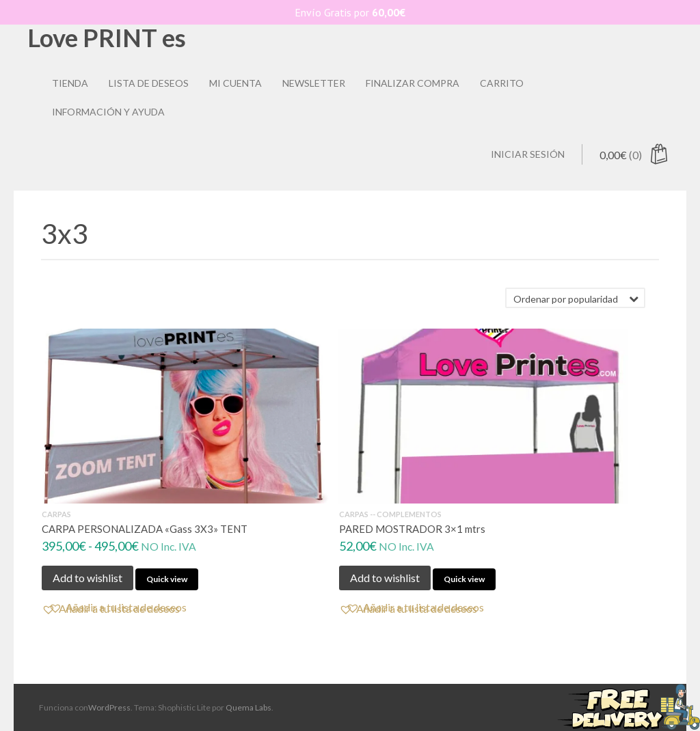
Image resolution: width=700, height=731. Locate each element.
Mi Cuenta (235, 83)
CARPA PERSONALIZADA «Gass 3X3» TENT (145, 529)
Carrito (502, 83)
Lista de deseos (149, 83)
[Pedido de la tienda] (575, 298)
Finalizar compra (413, 83)
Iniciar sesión (528, 154)
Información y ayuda (108, 112)
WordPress (109, 707)
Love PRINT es (107, 38)
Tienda (70, 83)
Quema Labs (248, 707)
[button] (118, 608)
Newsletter (314, 83)
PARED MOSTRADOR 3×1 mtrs (412, 529)
